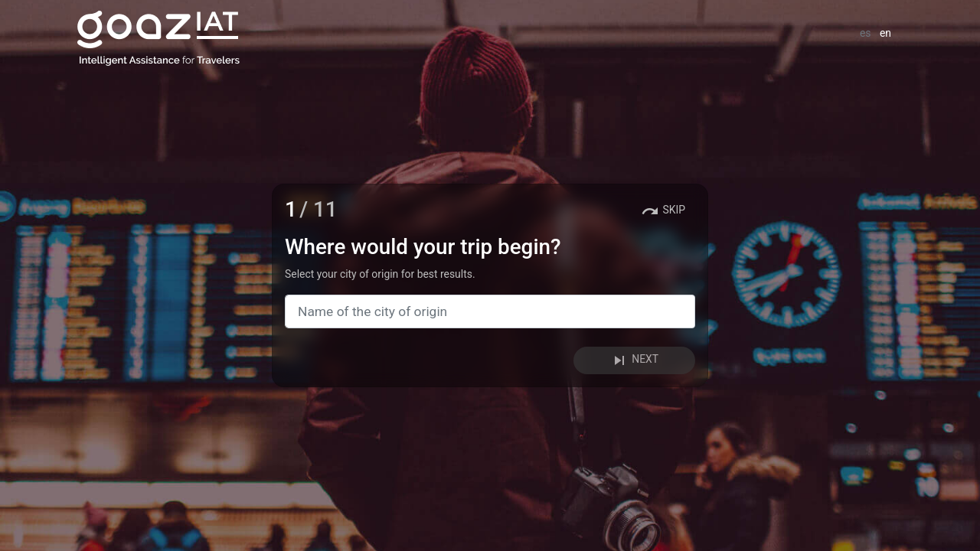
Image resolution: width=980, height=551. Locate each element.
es (866, 33)
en (885, 33)
